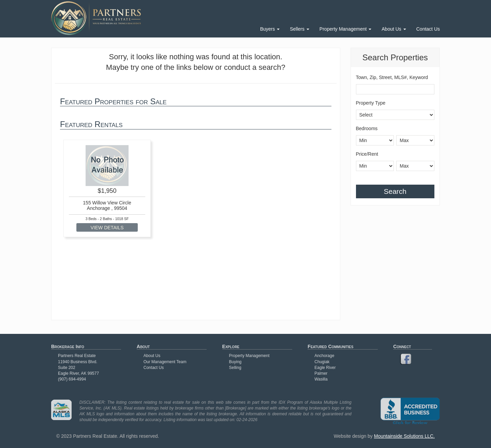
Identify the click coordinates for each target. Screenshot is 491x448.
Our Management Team (165, 362)
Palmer (321, 373)
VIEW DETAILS (107, 228)
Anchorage (324, 356)
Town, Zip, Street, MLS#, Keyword (392, 77)
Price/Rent (367, 154)
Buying (235, 362)
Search (395, 191)
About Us (394, 29)
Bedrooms (367, 128)
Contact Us (428, 29)
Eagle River (325, 368)
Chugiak (322, 362)
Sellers (300, 29)
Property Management (345, 29)
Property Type (371, 103)
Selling (235, 368)
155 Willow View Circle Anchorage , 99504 (107, 205)
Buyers (270, 29)
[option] (107, 189)
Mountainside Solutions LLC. (404, 436)
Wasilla (321, 379)
